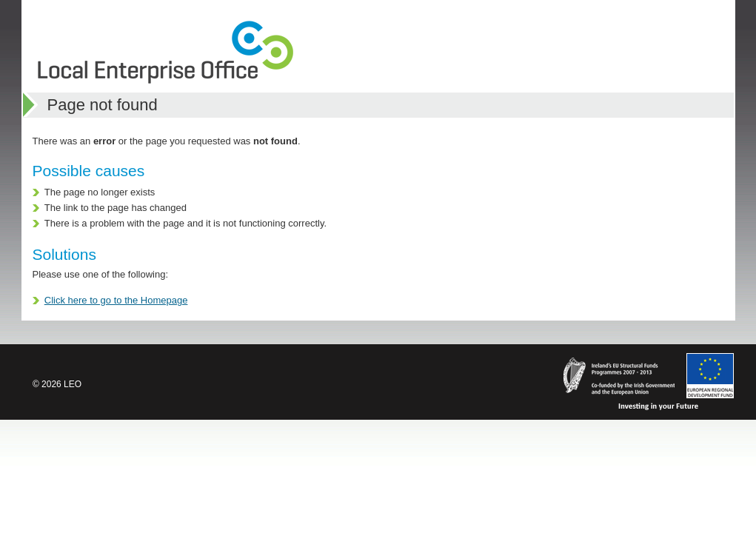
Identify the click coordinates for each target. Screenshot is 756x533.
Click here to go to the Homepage (116, 300)
